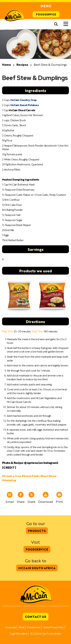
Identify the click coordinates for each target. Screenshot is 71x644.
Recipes (22, 65)
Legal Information (19, 633)
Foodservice (46, 14)
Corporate (11, 627)
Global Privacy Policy (53, 627)
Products (37, 531)
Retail (21, 627)
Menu (46, 6)
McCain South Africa (37, 568)
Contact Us (36, 617)
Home (7, 65)
